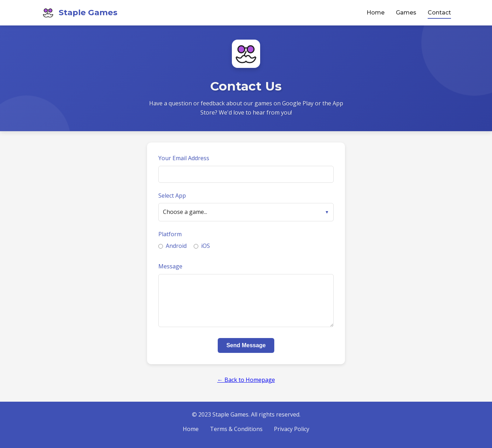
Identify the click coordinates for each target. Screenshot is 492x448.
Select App (172, 196)
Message (170, 266)
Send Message (246, 345)
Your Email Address (184, 158)
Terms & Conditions (236, 429)
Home (376, 13)
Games (406, 13)
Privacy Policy (292, 429)
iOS (202, 246)
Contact (439, 13)
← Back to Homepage (246, 380)
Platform (170, 234)
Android (172, 246)
